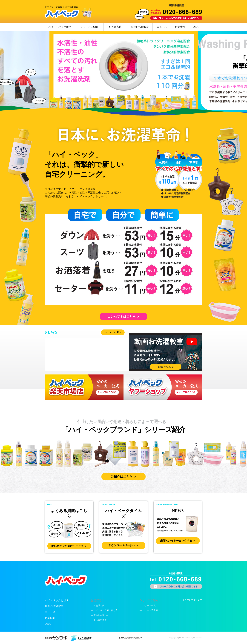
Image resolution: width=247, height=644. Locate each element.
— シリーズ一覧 (148, 606)
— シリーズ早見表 (149, 610)
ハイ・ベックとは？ (60, 27)
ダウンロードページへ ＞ (123, 545)
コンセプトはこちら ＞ (124, 317)
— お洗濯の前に (99, 606)
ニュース (162, 27)
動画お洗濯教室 (140, 27)
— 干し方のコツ (99, 620)
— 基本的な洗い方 (100, 615)
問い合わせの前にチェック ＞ (69, 546)
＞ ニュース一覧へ (113, 332)
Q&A (196, 27)
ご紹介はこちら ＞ (124, 477)
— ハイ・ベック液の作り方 (104, 610)
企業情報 (180, 27)
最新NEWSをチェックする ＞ (178, 541)
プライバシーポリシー (191, 600)
